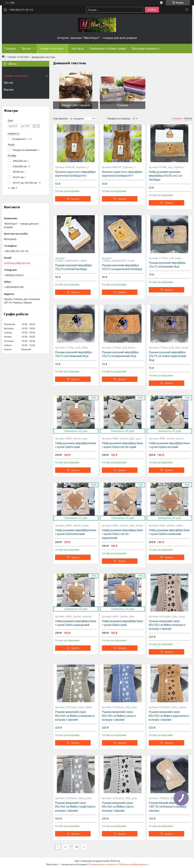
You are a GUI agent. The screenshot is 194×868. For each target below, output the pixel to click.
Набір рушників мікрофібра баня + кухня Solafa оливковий (169, 532)
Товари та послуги (51, 48)
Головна (10, 48)
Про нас (26, 48)
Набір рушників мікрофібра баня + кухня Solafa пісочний (169, 445)
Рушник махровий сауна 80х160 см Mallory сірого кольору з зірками (118, 807)
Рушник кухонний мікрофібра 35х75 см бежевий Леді (167, 265)
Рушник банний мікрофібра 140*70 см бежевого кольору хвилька (168, 807)
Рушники (122, 105)
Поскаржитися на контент (103, 864)
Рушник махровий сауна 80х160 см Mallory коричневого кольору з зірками (169, 716)
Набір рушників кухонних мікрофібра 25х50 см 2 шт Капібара (166, 176)
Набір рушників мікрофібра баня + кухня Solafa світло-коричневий (122, 534)
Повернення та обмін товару (108, 48)
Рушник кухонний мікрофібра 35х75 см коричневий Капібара (122, 267)
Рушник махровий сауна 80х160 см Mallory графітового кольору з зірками (75, 807)
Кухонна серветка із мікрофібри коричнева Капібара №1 (122, 174)
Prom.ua (115, 861)
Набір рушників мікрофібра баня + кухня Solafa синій (122, 623)
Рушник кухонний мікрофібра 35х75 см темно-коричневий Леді (167, 356)
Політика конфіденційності (134, 864)
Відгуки (9, 90)
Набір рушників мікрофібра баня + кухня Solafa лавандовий (76, 623)
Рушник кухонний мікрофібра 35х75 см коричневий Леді (120, 354)
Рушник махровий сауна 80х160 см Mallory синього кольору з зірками (119, 716)
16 (77, 847)
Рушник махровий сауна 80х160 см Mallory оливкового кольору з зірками (75, 716)
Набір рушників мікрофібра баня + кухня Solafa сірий (76, 445)
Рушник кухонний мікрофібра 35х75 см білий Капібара (74, 267)
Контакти (77, 48)
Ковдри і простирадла (76, 105)
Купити (75, 199)
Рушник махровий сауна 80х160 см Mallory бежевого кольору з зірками (167, 625)
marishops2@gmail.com (17, 263)
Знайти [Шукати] (152, 10)
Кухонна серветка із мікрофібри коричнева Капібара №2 (75, 174)
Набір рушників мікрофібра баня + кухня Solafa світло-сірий (122, 445)
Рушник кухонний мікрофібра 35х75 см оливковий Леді (74, 354)
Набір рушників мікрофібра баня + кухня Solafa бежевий (76, 532)
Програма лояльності (145, 48)
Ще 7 (14, 188)
